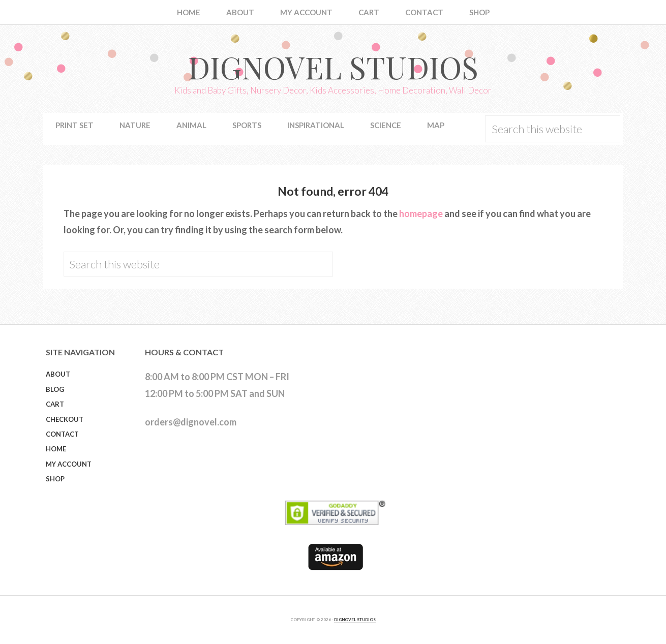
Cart (55, 404)
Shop (55, 479)
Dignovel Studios (333, 67)
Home (56, 449)
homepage (421, 213)
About (58, 374)
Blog (55, 389)
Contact (62, 434)
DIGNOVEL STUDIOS (355, 620)
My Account (69, 464)
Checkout (65, 419)
